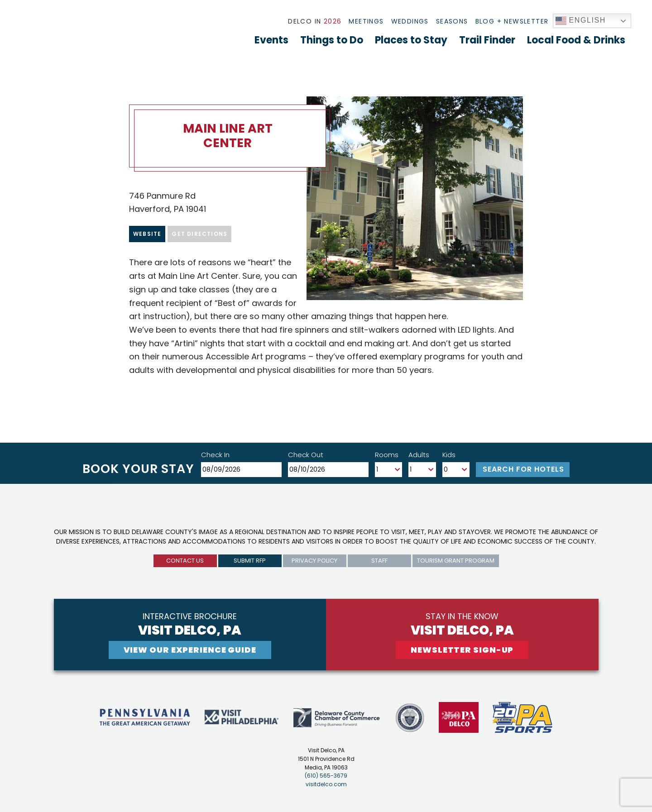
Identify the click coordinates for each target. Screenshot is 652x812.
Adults (419, 455)
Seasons (452, 21)
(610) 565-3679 (326, 776)
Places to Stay (411, 40)
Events (271, 40)
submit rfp (250, 561)
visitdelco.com (326, 784)
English (581, 21)
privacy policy (314, 561)
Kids (449, 455)
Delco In (315, 21)
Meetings (366, 21)
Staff (379, 561)
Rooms (387, 455)
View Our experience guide (190, 650)
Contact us (185, 561)
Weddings (410, 21)
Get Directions (199, 234)
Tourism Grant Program (456, 561)
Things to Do (332, 40)
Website (147, 234)
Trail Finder (487, 40)
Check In (215, 455)
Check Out (306, 455)
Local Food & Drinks (576, 40)
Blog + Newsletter (512, 21)
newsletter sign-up (462, 650)
